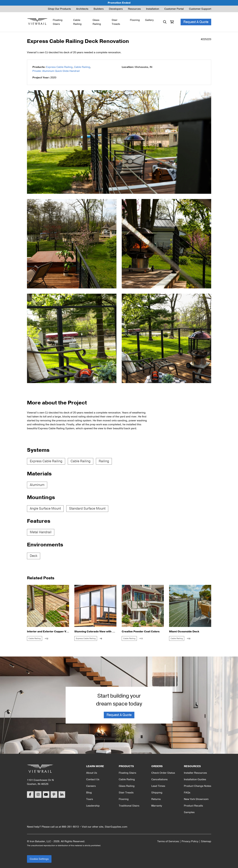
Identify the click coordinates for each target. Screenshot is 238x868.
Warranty (157, 806)
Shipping (157, 793)
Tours (90, 799)
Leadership (93, 806)
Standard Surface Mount (87, 509)
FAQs (187, 793)
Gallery (149, 20)
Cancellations (159, 779)
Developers (116, 9)
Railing (104, 461)
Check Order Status (163, 773)
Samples (189, 812)
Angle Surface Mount (45, 509)
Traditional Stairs (129, 806)
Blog (89, 793)
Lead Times (158, 786)
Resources (134, 9)
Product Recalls (193, 806)
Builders (99, 9)
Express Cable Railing (59, 67)
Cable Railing (77, 22)
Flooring (135, 20)
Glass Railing (97, 22)
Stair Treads (116, 22)
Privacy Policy (190, 841)
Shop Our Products (59, 9)
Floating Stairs (58, 22)
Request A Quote (196, 22)
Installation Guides (195, 779)
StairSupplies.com (116, 827)
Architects (82, 9)
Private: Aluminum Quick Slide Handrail (56, 71)
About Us (92, 773)
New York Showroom (196, 799)
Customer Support (200, 9)
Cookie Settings (39, 859)
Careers (91, 786)
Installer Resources (195, 773)
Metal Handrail (41, 532)
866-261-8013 (70, 827)
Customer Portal (174, 9)
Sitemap (206, 841)
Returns (156, 799)
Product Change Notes (198, 786)
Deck (34, 556)
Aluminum (37, 485)
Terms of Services (168, 841)
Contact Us (93, 779)
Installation (153, 9)
